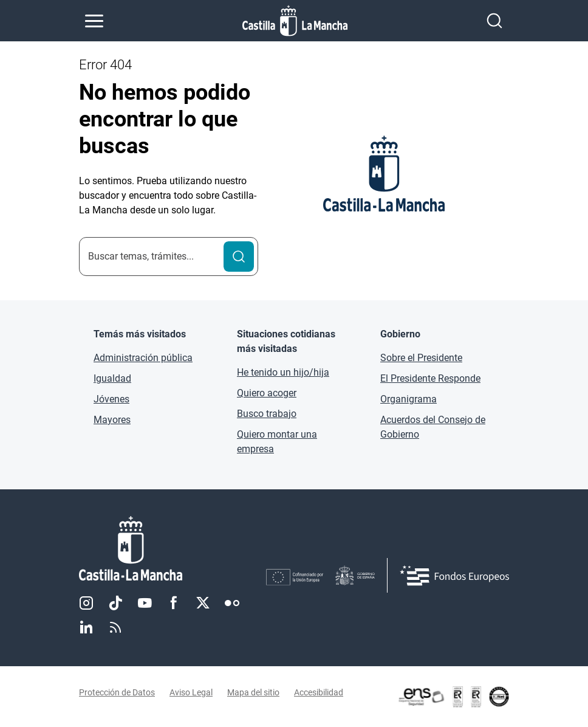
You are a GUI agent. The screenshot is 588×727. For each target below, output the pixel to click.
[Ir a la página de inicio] (295, 21)
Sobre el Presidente (421, 358)
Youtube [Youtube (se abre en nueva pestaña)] (145, 603)
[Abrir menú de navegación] (94, 21)
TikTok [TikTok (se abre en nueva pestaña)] (115, 603)
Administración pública (143, 358)
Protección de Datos (117, 692)
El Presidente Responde (430, 378)
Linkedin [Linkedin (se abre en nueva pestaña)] (86, 627)
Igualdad (112, 378)
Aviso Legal (191, 692)
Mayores (112, 420)
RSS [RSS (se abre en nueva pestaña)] (115, 627)
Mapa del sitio (253, 692)
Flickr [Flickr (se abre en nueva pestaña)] (232, 603)
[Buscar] (239, 257)
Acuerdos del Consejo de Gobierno (433, 427)
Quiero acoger (267, 393)
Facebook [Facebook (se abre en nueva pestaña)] (174, 603)
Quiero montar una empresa (277, 442)
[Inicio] (173, 549)
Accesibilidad (319, 692)
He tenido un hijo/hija (283, 372)
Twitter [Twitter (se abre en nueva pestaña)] (203, 603)
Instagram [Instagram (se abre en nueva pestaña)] (86, 603)
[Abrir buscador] (494, 21)
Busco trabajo (267, 414)
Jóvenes (111, 399)
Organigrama (409, 399)
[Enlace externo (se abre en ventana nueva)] (453, 697)
